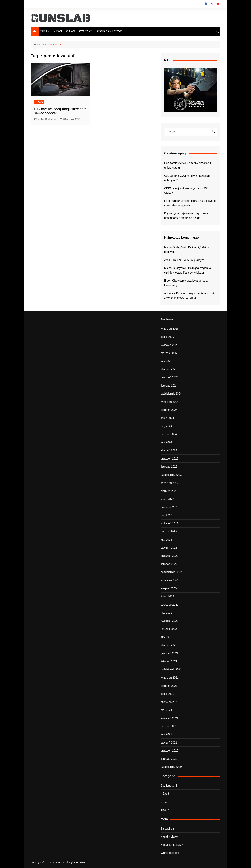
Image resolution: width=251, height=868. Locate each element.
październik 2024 (171, 394)
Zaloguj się (167, 829)
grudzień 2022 (170, 556)
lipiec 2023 (167, 499)
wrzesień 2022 (170, 580)
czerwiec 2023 (170, 507)
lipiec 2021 (167, 694)
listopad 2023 (169, 467)
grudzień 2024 (170, 377)
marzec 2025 (169, 353)
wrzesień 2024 (170, 402)
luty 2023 (166, 540)
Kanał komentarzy (172, 845)
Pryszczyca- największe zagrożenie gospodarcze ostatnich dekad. (186, 216)
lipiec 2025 (167, 337)
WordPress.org (170, 853)
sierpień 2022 (169, 588)
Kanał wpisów (169, 837)
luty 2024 (166, 442)
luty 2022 (166, 637)
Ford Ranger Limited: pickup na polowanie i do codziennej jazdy (190, 203)
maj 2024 (166, 426)
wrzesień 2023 (170, 483)
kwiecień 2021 (170, 718)
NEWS (58, 31)
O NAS (70, 31)
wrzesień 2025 (170, 329)
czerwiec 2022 (170, 605)
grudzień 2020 (170, 751)
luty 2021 (166, 734)
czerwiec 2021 (170, 702)
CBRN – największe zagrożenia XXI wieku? (186, 191)
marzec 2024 (169, 434)
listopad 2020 (169, 759)
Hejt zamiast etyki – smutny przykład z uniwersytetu (188, 165)
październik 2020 (171, 767)
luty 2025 (166, 361)
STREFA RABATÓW (109, 31)
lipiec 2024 (167, 418)
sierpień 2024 (169, 410)
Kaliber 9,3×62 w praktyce (189, 260)
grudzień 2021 (170, 653)
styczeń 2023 (169, 548)
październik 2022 (171, 572)
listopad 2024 (169, 386)
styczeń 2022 (169, 645)
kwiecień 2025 (170, 345)
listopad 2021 (169, 661)
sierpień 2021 (169, 686)
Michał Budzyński (45, 119)
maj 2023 (166, 515)
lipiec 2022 (167, 596)
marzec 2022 (169, 629)
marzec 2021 (169, 726)
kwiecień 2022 (170, 621)
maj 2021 (166, 710)
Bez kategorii (169, 786)
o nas (164, 802)
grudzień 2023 (170, 459)
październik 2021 (171, 669)
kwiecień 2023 (170, 523)
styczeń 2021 (169, 743)
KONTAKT (86, 31)
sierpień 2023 (169, 491)
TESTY (45, 31)
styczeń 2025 (169, 369)
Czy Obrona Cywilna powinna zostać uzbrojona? (187, 178)
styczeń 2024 (169, 450)
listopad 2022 (169, 564)
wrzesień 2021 (170, 678)
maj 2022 (166, 613)
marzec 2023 (169, 532)
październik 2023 (171, 475)
